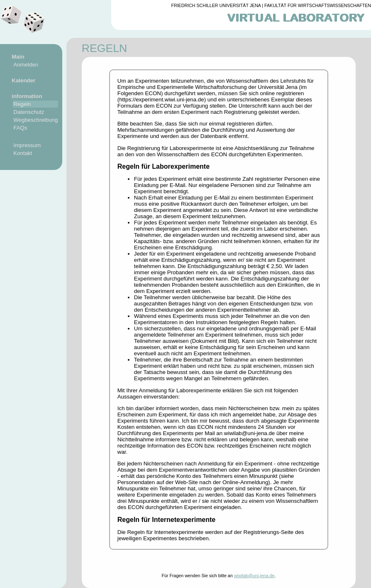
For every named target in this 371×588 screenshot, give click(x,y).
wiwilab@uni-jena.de (254, 576)
